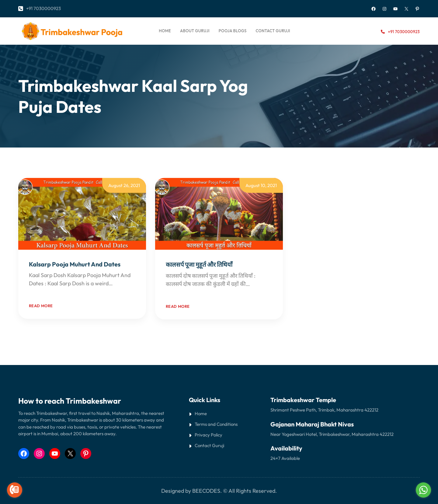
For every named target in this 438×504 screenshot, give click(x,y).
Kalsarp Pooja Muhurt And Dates (75, 264)
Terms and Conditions (216, 424)
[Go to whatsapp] (423, 490)
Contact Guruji (209, 445)
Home (165, 31)
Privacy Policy (209, 435)
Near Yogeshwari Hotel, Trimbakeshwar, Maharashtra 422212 (332, 434)
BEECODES (206, 491)
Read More (42, 292)
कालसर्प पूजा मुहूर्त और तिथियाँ (199, 264)
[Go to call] (15, 490)
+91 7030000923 (43, 8)
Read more (41, 306)
